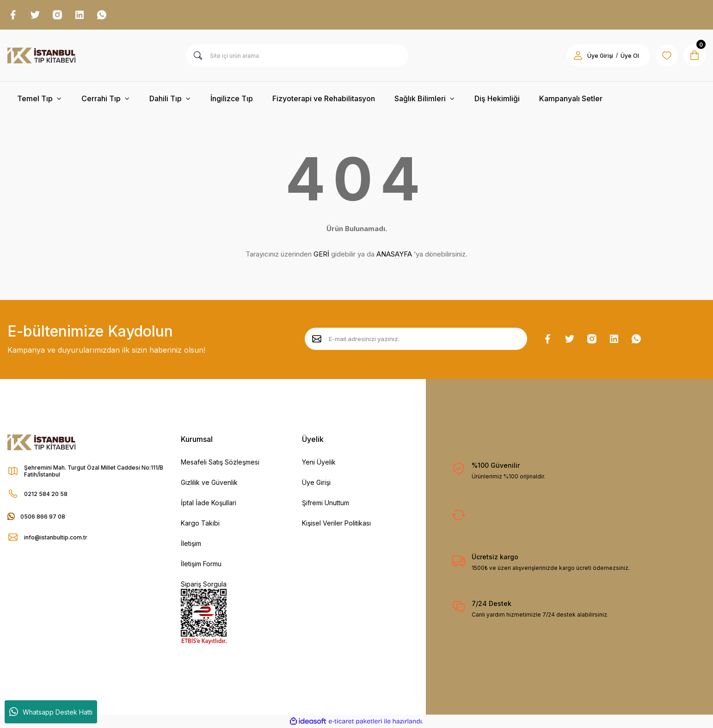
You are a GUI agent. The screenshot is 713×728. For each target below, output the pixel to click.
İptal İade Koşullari (209, 503)
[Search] (297, 55)
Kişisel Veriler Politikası (336, 523)
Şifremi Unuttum (326, 503)
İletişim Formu (201, 564)
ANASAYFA (394, 254)
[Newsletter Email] (416, 339)
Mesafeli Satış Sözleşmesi (220, 462)
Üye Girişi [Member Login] (600, 56)
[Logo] (41, 55)
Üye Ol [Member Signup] (630, 56)
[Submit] (317, 339)
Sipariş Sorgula (204, 584)
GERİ (321, 254)
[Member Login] (578, 55)
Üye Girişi (316, 482)
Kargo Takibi (200, 523)
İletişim (191, 543)
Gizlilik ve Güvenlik (209, 482)
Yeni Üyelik (319, 462)
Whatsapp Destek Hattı (51, 712)
